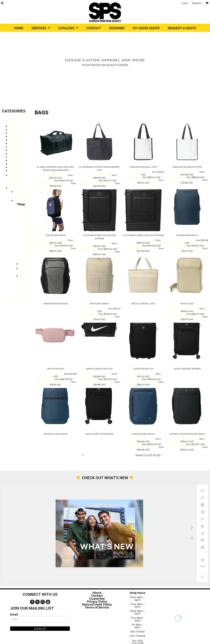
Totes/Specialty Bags (34, 212)
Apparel (18, 192)
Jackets (12, 164)
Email (14, 614)
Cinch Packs (28, 251)
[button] (2, 3)
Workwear (14, 154)
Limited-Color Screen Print (53, 183)
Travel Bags (27, 217)
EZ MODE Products (14, 184)
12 (124, 455)
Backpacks (31, 221)
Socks (17, 297)
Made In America (19, 123)
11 (120, 455)
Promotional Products (16, 175)
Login (185, 3)
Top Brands (15, 130)
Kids (10, 157)
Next (130, 455)
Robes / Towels (23, 269)
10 (115, 455)
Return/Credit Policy (97, 605)
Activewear (15, 140)
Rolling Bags (28, 246)
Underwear (26, 285)
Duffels (28, 207)
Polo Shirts (14, 161)
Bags (11, 300)
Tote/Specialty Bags (33, 231)
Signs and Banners (20, 303)
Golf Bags (27, 260)
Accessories (15, 171)
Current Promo (17, 180)
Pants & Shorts (17, 168)
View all (12, 117)
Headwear (14, 144)
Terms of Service (97, 607)
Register (197, 3)
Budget (12, 126)
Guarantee (97, 599)
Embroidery (46, 180)
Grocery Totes (29, 226)
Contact (97, 596)
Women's (14, 150)
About (97, 593)
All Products (15, 188)
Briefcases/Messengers (39, 241)
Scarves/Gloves (28, 288)
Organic (29, 235)
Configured (15, 120)
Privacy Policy (97, 602)
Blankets (24, 273)
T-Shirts (12, 133)
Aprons (23, 282)
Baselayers (20, 294)
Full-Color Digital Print (53, 175)
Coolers (28, 255)
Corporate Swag (18, 147)
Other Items (21, 201)
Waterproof (31, 238)
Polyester (24, 291)
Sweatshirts (15, 137)
